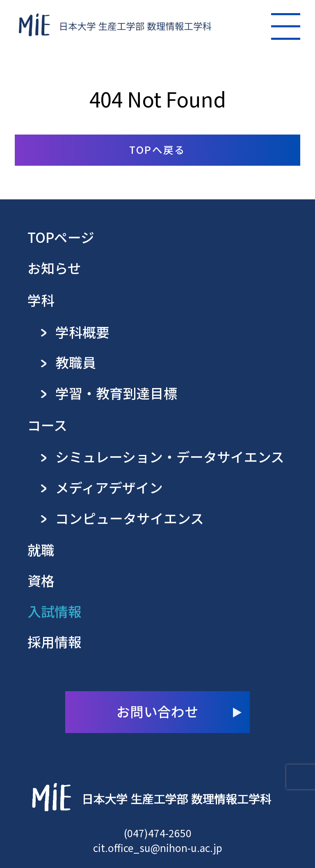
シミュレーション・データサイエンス (170, 457)
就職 (41, 550)
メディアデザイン (109, 487)
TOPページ (61, 237)
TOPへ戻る (157, 149)
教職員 (76, 362)
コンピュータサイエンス (130, 518)
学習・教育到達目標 (116, 393)
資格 (41, 580)
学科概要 (82, 332)
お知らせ (54, 268)
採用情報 (55, 642)
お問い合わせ (157, 711)
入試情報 (55, 611)
